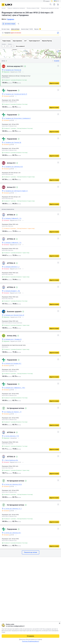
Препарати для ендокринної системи (50, 8)
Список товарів (54, 4)
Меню (3, 5)
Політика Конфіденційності (31, 641)
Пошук (51, 4)
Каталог (4, 8)
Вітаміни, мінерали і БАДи (33, 8)
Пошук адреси (3, 33)
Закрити (60, 623)
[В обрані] (58, 66)
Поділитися (18, 24)
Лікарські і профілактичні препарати (16, 8)
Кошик (58, 4)
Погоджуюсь (30, 636)
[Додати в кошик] (54, 83)
